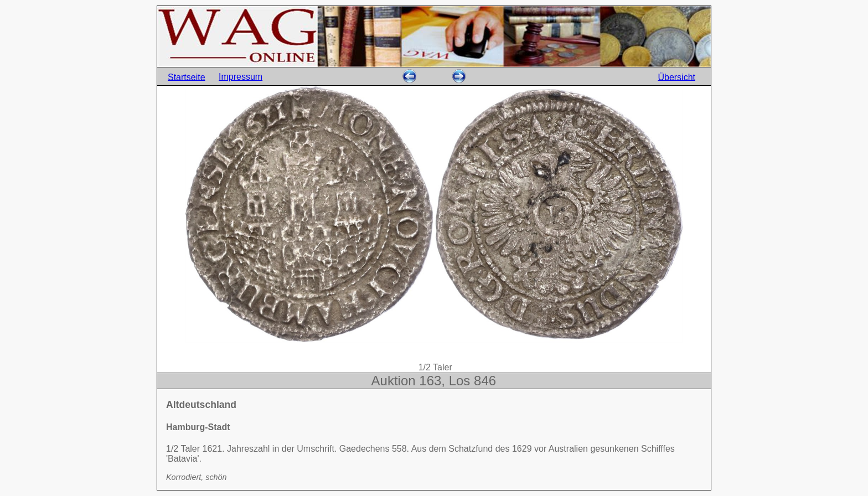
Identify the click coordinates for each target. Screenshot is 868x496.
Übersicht (676, 77)
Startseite (187, 77)
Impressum (241, 77)
